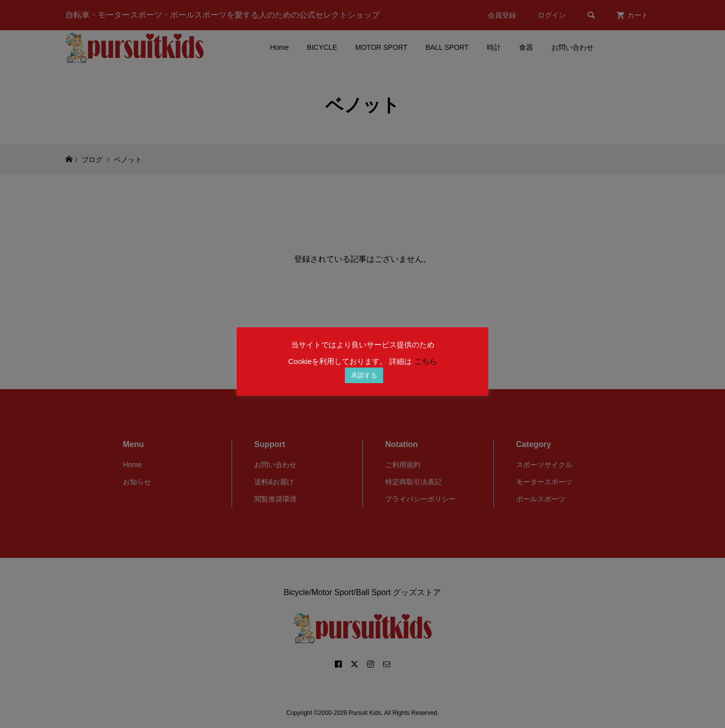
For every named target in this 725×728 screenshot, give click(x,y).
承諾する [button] (364, 375)
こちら (426, 361)
